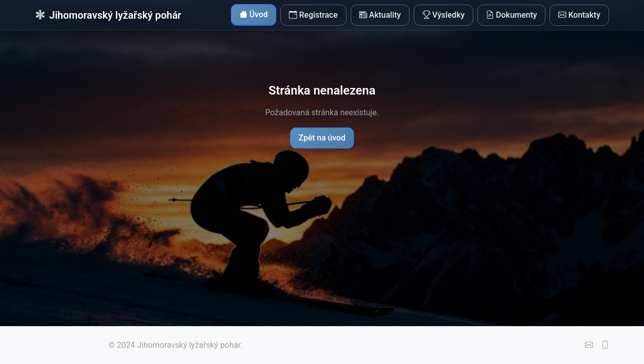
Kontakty (579, 15)
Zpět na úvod (322, 138)
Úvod (254, 15)
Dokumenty (511, 15)
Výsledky (443, 15)
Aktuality (380, 15)
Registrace (313, 15)
